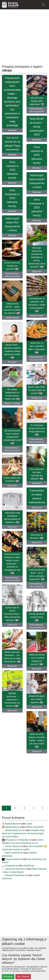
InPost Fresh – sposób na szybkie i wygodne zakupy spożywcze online (12, 351)
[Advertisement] (24, 36)
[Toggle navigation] (43, 5)
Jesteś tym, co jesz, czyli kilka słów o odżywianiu (37, 348)
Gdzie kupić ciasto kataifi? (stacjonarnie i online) (37, 181)
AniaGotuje (29, 866)
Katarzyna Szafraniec (13, 875)
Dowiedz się (7, 971)
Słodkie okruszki (37, 316)
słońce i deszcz (11, 846)
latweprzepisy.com (12, 830)
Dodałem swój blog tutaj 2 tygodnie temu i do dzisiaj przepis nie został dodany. (23, 833)
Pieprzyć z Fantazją (12, 403)
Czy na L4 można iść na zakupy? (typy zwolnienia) (12, 144)
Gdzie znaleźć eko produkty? (12, 479)
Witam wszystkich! (35, 827)
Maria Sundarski (11, 853)
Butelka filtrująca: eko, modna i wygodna (37, 699)
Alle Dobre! (12, 362)
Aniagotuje (8, 866)
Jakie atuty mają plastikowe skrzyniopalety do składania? (12, 518)
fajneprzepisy (10, 827)
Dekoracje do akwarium (37, 536)
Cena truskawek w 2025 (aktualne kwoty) (12, 198)
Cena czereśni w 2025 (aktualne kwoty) (37, 155)
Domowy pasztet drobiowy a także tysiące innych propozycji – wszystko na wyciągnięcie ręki (12, 564)
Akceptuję (8, 977)
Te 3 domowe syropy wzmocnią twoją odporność (37, 430)
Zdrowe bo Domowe (13, 869)
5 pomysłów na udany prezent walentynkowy (37, 496)
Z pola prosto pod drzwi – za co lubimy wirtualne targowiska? (37, 574)
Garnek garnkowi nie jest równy (37, 617)
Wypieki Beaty (10, 824)
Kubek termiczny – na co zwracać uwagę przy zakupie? (37, 659)
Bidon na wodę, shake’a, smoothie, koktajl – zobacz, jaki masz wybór (37, 740)
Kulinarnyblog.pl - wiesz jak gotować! (37, 110)
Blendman (12, 130)
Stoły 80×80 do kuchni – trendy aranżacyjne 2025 (37, 127)
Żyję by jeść (37, 271)
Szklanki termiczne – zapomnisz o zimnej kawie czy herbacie (12, 700)
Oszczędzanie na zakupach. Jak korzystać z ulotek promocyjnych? (37, 305)
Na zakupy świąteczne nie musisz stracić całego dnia (12, 394)
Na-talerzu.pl (37, 398)
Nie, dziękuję (23, 977)
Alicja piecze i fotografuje (15, 840)
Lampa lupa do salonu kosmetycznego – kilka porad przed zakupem (12, 614)
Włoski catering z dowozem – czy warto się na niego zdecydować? (12, 657)
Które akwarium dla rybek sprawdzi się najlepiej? (37, 474)
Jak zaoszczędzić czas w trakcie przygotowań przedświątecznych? (13, 437)
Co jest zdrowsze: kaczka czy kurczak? (12, 266)
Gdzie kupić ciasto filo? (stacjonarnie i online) (12, 224)
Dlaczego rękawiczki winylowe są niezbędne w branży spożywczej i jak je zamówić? (37, 257)
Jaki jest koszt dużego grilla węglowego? (37, 101)
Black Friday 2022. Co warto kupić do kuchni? (37, 390)
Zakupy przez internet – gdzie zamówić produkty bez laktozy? (12, 308)
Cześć (30, 824)
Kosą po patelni (11, 859)
